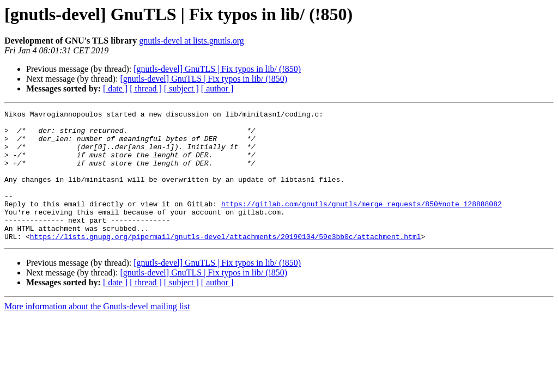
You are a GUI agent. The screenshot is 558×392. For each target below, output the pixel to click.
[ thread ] (146, 88)
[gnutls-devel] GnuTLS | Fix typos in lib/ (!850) (217, 69)
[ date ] (115, 88)
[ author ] (217, 88)
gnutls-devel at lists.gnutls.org (192, 41)
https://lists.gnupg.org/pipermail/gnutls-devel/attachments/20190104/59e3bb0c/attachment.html (226, 262)
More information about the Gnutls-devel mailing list (97, 332)
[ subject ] (181, 88)
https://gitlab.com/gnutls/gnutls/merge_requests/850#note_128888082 (362, 223)
